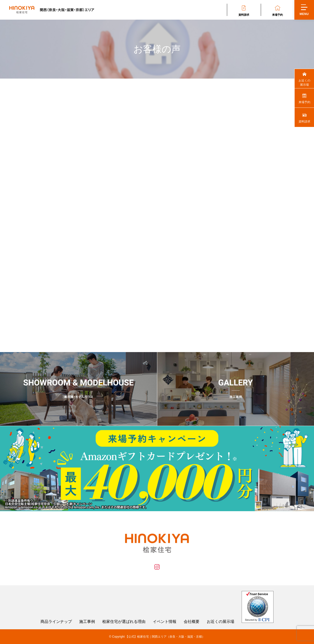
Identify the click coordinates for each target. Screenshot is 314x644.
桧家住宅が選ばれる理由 (124, 622)
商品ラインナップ (56, 622)
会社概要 (192, 622)
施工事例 (87, 622)
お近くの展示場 (221, 622)
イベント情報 (165, 622)
